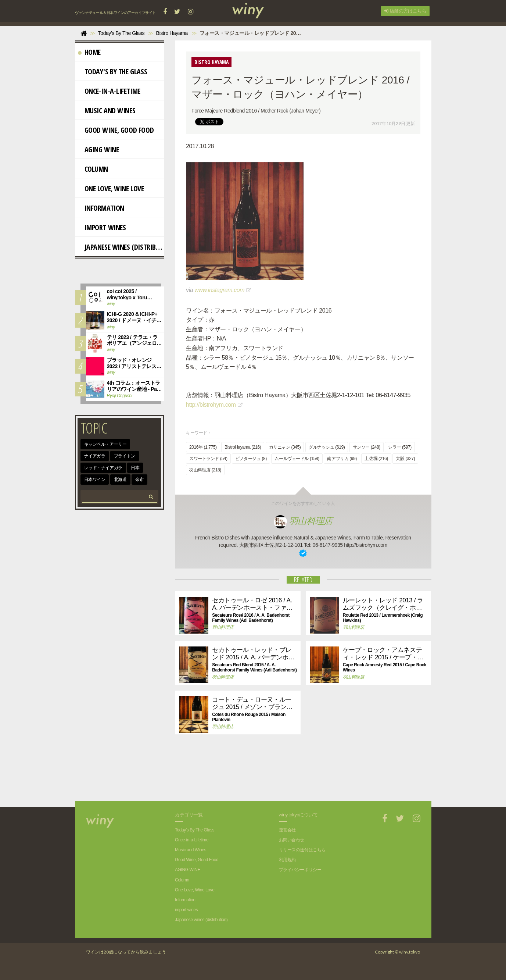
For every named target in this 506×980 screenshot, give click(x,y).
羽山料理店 (303, 521)
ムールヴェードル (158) (297, 459)
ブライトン (125, 456)
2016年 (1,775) (203, 447)
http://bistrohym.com (211, 405)
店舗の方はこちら (405, 11)
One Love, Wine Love (111, 188)
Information (101, 208)
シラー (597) (400, 447)
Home (89, 52)
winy (111, 304)
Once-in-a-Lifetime (109, 91)
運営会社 (287, 830)
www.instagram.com (219, 290)
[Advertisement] (298, 776)
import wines (102, 227)
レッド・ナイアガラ (103, 468)
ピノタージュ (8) (251, 459)
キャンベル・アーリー (105, 444)
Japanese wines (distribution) (121, 247)
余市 (139, 480)
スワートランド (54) (208, 459)
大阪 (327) (405, 459)
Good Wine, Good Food (116, 130)
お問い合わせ (292, 840)
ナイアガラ (95, 456)
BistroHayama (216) (243, 447)
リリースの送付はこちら (302, 850)
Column (93, 169)
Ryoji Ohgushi (120, 396)
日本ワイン (95, 480)
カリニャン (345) (285, 447)
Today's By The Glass (113, 72)
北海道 (120, 480)
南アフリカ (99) (342, 459)
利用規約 (287, 860)
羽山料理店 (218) (205, 470)
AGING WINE (98, 149)
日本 (135, 468)
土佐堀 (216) (376, 459)
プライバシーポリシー (300, 870)
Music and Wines (107, 111)
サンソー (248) (367, 447)
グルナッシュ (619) (327, 447)
